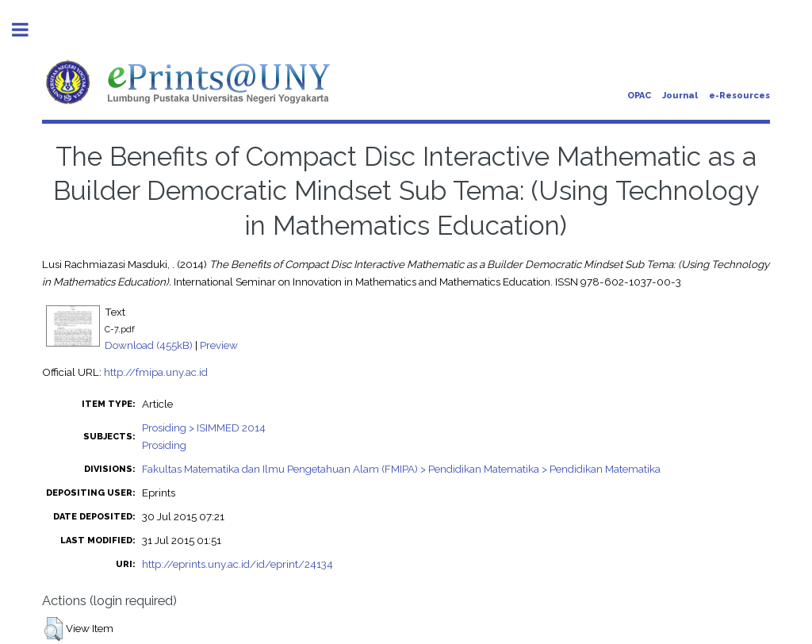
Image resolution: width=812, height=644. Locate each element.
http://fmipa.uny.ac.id (156, 372)
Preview (219, 345)
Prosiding (164, 445)
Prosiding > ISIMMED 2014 (204, 427)
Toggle (29, 30)
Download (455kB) (149, 345)
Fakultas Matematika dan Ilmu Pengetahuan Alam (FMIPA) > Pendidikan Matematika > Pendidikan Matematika (401, 469)
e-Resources (739, 96)
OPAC (639, 96)
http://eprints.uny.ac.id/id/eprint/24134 (237, 564)
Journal (680, 96)
